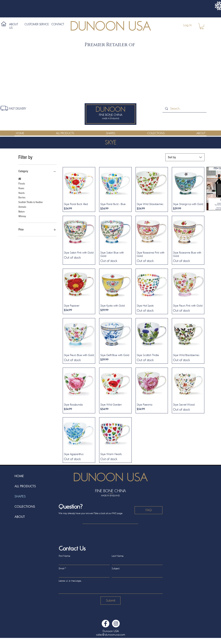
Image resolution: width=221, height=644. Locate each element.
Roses (21, 188)
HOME (19, 476)
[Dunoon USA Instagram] (116, 624)
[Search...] (184, 109)
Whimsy (22, 216)
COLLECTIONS (25, 507)
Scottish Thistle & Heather (31, 202)
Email (62, 568)
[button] (202, 26)
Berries (22, 197)
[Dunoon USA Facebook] (106, 624)
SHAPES (20, 496)
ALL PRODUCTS (25, 486)
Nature (22, 211)
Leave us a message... (70, 581)
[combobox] (185, 157)
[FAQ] (149, 510)
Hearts (21, 193)
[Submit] (110, 601)
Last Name (118, 556)
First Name (64, 556)
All (20, 179)
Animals (22, 207)
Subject (115, 568)
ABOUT (20, 517)
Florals (22, 183)
